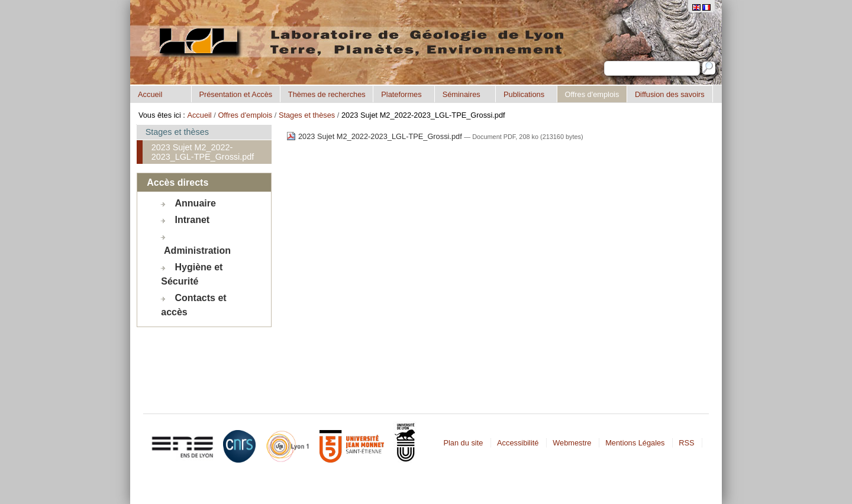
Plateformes (401, 94)
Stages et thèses (307, 115)
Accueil (150, 94)
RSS (686, 443)
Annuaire (196, 203)
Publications (524, 94)
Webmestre (572, 443)
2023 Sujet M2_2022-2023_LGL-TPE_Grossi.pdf (375, 136)
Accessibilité (518, 443)
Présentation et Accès (235, 94)
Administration (197, 251)
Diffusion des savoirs (670, 94)
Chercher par (604, 61)
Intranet (193, 220)
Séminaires (461, 94)
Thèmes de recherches (327, 94)
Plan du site (463, 443)
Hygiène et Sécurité (192, 274)
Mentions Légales (635, 443)
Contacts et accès (193, 305)
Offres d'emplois (592, 94)
